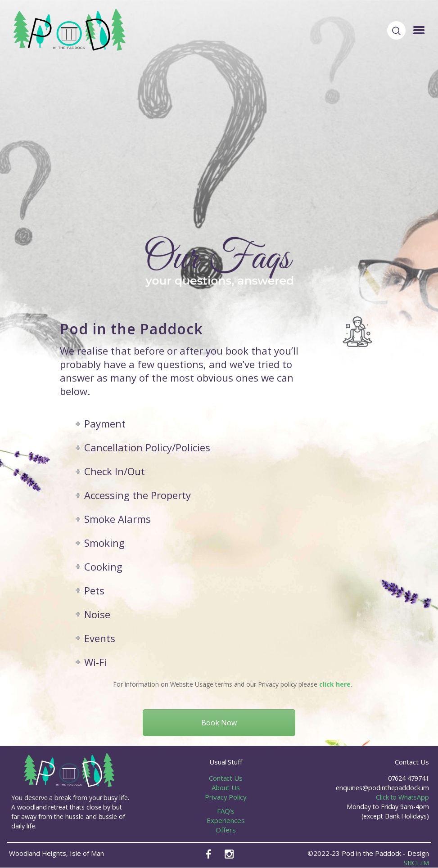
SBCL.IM (416, 863)
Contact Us (226, 778)
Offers (226, 830)
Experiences (226, 820)
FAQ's (226, 811)
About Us (226, 787)
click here (335, 684)
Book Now (219, 723)
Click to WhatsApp (402, 797)
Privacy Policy (226, 797)
